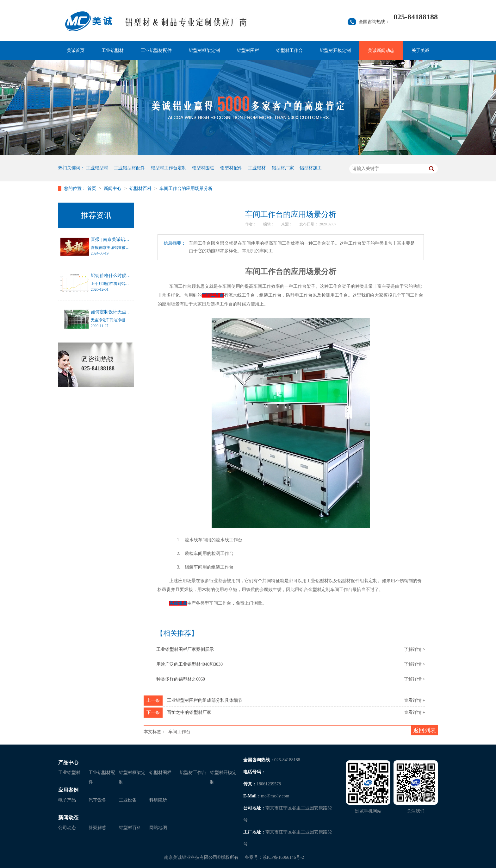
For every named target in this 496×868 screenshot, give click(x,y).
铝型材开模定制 (335, 50)
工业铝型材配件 (156, 50)
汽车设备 (97, 800)
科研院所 (158, 800)
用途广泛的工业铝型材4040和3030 (189, 664)
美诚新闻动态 (381, 50)
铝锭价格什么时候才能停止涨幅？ (124, 276)
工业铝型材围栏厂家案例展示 (185, 649)
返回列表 (425, 730)
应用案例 (68, 790)
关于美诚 (420, 50)
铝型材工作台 (289, 50)
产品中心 (68, 762)
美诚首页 (76, 50)
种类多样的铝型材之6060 (181, 679)
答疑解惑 (97, 828)
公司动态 (67, 828)
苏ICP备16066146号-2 (283, 857)
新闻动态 (68, 818)
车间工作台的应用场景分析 (186, 189)
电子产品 (67, 800)
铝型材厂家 (283, 168)
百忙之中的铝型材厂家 (189, 712)
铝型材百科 (141, 189)
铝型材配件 (231, 168)
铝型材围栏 (248, 50)
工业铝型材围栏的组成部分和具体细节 (205, 700)
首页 (92, 189)
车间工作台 (179, 732)
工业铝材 (257, 168)
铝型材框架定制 (204, 50)
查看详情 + (415, 700)
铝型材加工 (311, 168)
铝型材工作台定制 (169, 168)
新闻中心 (113, 189)
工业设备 (128, 800)
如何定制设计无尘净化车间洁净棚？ (126, 312)
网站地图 (158, 828)
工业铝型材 (113, 50)
